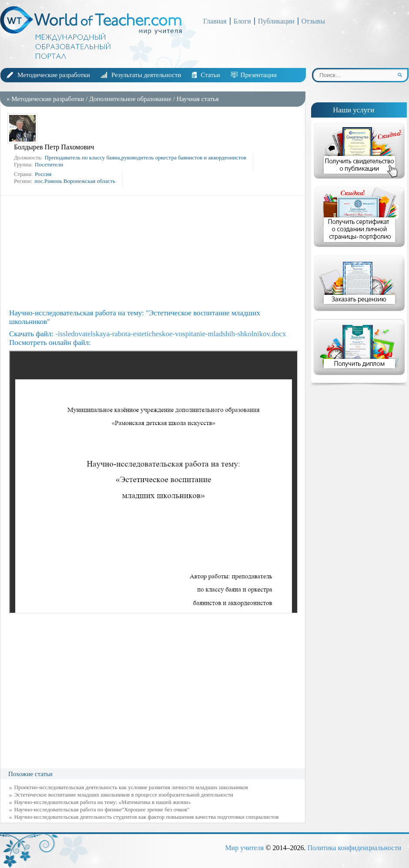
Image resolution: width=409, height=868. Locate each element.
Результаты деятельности (146, 75)
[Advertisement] (155, 252)
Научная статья (198, 99)
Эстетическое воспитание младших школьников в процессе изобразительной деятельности (124, 795)
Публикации (276, 21)
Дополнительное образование (130, 99)
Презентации (259, 75)
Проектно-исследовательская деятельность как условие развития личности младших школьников (131, 787)
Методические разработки (54, 75)
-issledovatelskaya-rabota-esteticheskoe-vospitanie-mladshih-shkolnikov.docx (171, 334)
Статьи (210, 75)
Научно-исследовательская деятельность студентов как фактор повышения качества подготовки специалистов (147, 817)
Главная (215, 21)
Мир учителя (244, 848)
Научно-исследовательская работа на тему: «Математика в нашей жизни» (103, 802)
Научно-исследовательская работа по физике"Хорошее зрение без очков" (102, 809)
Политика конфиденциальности (354, 848)
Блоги (242, 21)
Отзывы (313, 21)
